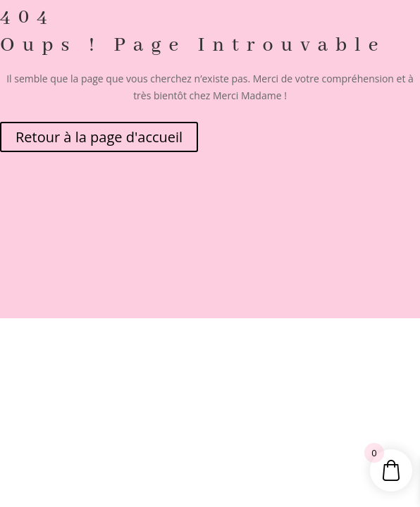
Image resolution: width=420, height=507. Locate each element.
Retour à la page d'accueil (99, 137)
